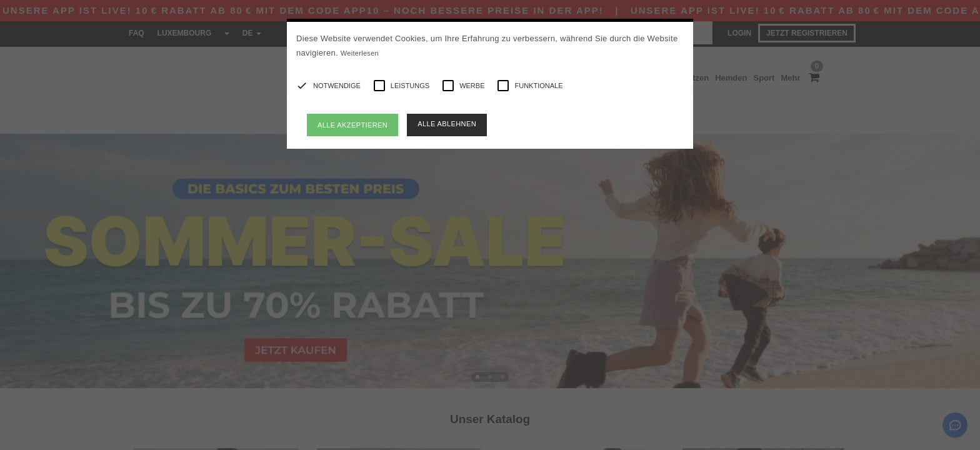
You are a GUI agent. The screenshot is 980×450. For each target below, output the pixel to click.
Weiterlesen (360, 53)
